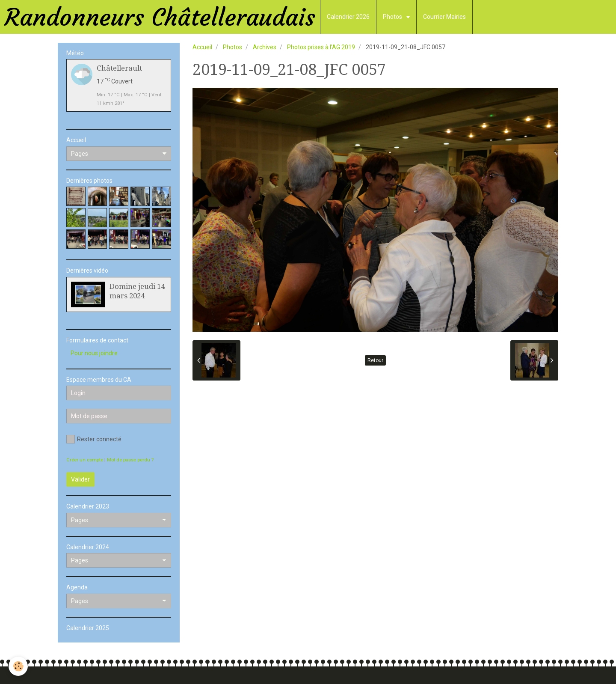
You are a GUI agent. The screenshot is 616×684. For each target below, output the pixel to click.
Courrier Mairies (444, 17)
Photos (393, 17)
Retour (375, 360)
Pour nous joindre (94, 353)
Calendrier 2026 (348, 17)
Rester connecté (94, 439)
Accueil (202, 47)
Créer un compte (85, 460)
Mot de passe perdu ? (130, 460)
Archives (265, 47)
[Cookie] (18, 666)
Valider (80, 479)
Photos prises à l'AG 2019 (321, 47)
